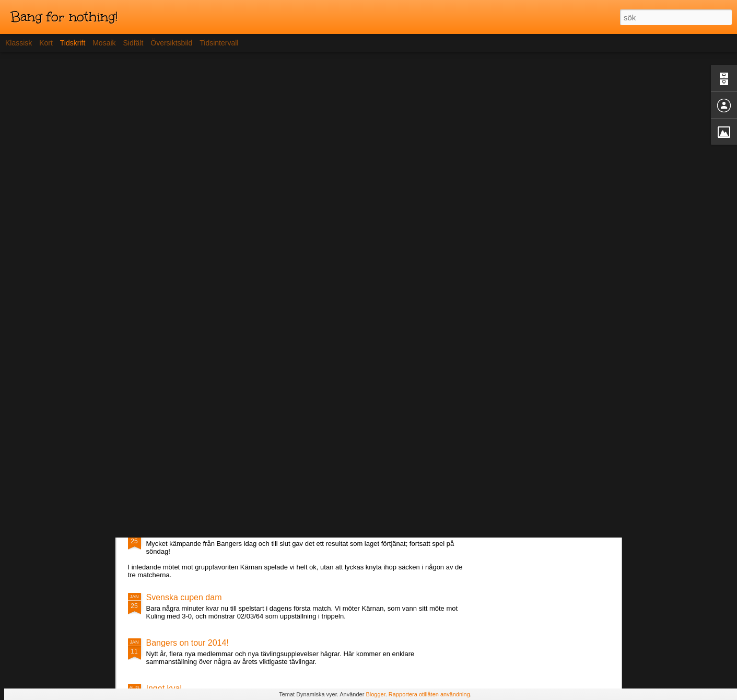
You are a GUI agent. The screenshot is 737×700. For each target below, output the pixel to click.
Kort (46, 43)
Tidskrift (73, 43)
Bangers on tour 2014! (188, 643)
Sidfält (133, 43)
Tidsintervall (219, 43)
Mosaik (104, 43)
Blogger (375, 694)
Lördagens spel (175, 533)
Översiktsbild (171, 43)
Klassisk (19, 43)
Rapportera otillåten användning (429, 694)
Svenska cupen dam (184, 597)
